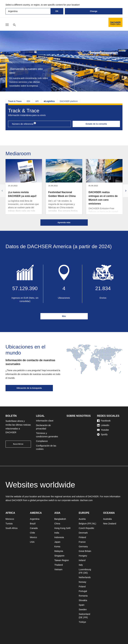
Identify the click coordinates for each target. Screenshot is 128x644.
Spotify (102, 434)
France (82, 542)
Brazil (33, 524)
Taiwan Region (62, 560)
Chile (33, 533)
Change (94, 11)
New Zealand (110, 524)
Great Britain (85, 551)
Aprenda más (64, 223)
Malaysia (59, 551)
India (57, 533)
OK (57, 11)
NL (94, 524)
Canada (34, 528)
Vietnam (58, 569)
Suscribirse (18, 444)
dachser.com (86, 500)
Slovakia (83, 600)
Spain (82, 605)
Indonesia (59, 537)
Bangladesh (60, 519)
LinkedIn (103, 425)
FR (90, 524)
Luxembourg (85, 569)
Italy (81, 565)
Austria (82, 519)
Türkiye (82, 622)
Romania (83, 596)
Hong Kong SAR (62, 528)
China (57, 524)
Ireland (82, 560)
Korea (57, 547)
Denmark (83, 533)
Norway (82, 582)
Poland (82, 587)
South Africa (12, 528)
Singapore (59, 556)
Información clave (45, 421)
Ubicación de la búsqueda (29, 388)
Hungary (83, 556)
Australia (107, 519)
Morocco (10, 519)
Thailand (59, 565)
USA (32, 542)
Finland (82, 537)
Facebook (104, 421)
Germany (83, 547)
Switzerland (84, 614)
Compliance (42, 441)
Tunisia (9, 524)
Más (64, 316)
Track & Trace (15, 101)
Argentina (35, 519)
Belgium (83, 524)
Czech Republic (86, 528)
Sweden (83, 609)
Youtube (103, 430)
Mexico (33, 537)
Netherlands (85, 577)
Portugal (83, 591)
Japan (57, 542)
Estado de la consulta (96, 124)
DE (85, 573)
